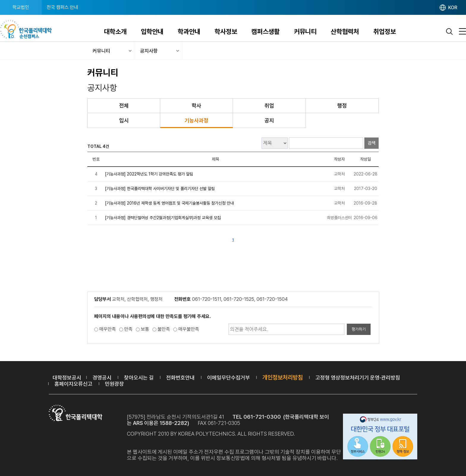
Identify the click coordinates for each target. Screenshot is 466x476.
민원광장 (114, 384)
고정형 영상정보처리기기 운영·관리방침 (358, 378)
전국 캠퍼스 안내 (62, 7)
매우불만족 (189, 329)
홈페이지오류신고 (73, 384)
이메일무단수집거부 (229, 378)
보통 (145, 329)
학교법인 (21, 7)
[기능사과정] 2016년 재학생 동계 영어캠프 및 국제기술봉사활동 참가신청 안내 (169, 203)
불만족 (164, 329)
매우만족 (108, 329)
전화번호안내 (180, 378)
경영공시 (102, 378)
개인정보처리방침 (283, 377)
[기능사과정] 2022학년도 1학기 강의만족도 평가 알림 (149, 174)
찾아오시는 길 (139, 378)
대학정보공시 (67, 378)
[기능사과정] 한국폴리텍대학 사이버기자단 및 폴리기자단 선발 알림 (160, 189)
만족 (128, 329)
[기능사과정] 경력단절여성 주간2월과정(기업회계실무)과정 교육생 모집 (163, 218)
